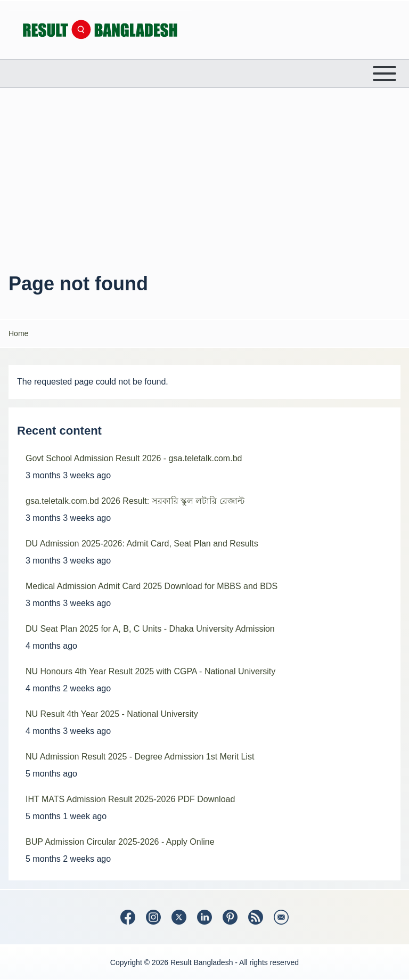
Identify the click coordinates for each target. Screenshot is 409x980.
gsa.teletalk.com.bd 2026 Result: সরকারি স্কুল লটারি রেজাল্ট (135, 501)
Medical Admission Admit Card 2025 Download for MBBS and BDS (152, 586)
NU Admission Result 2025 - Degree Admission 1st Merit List (140, 757)
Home (18, 333)
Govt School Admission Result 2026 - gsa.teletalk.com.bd (134, 458)
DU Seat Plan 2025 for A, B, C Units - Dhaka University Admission (150, 629)
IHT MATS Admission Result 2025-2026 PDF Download (130, 799)
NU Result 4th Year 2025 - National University (112, 714)
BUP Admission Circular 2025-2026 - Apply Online (120, 842)
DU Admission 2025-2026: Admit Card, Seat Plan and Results (142, 544)
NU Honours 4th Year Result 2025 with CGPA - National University (150, 671)
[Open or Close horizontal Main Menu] (204, 73)
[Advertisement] (204, 177)
